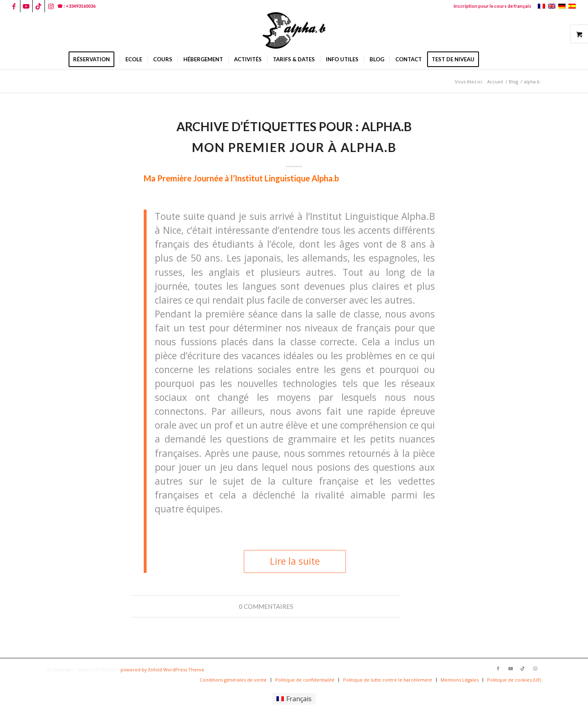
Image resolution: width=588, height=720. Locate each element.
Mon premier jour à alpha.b (294, 147)
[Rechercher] (490, 59)
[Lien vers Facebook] (14, 6)
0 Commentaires (266, 606)
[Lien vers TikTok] (39, 6)
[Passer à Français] (294, 699)
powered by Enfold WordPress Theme (162, 670)
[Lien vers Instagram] (51, 6)
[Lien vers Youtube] (26, 6)
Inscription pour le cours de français (492, 6)
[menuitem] (490, 6)
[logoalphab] (294, 31)
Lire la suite (295, 561)
